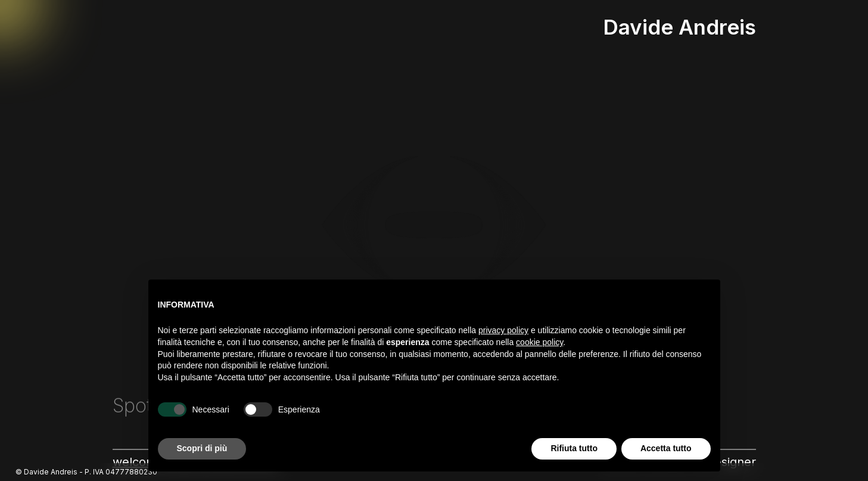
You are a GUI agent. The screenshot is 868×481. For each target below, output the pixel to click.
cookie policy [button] (539, 342)
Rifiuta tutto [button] (574, 448)
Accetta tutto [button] (666, 448)
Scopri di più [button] (202, 448)
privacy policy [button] (503, 330)
